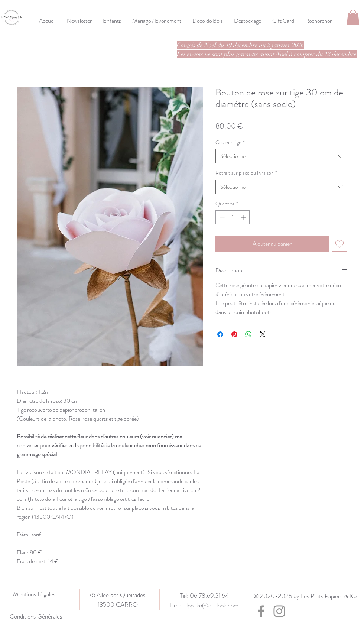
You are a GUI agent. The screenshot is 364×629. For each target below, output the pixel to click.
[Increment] (244, 217)
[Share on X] (263, 334)
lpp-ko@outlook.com (212, 605)
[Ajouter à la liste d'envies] (339, 244)
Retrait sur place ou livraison (246, 173)
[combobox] (281, 156)
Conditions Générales (36, 616)
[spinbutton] (233, 217)
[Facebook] (261, 611)
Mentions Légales (34, 594)
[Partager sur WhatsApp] (248, 334)
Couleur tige (230, 142)
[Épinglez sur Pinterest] (234, 334)
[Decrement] (221, 217)
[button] (353, 17)
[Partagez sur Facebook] (220, 334)
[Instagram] (279, 611)
